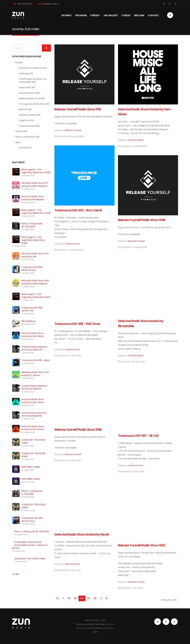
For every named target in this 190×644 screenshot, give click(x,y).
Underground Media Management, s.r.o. (95, 624)
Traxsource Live (72, 244)
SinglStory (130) (26, 120)
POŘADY (95, 15)
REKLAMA (140, 15)
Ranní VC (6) (25, 109)
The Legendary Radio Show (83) (34, 104)
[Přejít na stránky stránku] (63, 598)
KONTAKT (154, 15)
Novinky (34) (21, 131)
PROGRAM (81, 15)
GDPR (95, 632)
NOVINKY (67, 15)
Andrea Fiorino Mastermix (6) (33, 68)
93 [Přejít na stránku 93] (75, 598)
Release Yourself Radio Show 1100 (78, 109)
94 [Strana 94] (82, 598)
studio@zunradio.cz (49, 4)
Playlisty (19, 62)
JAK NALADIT (111, 15)
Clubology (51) (26, 73)
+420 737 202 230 (23, 4)
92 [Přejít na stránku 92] (69, 598)
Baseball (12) (25, 148)
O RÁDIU (126, 15)
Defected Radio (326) (30, 93)
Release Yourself (73, 130)
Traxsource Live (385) (29, 126)
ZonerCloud (108, 628)
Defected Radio (136, 140)
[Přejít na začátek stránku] (58, 598)
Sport (18, 142)
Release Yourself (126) (30, 115)
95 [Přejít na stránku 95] (89, 598)
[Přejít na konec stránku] (107, 598)
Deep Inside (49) (27, 87)
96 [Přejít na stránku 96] (95, 598)
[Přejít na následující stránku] (101, 598)
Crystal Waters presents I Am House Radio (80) (33, 80)
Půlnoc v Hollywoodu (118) (27, 137)
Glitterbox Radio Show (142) (32, 98)
